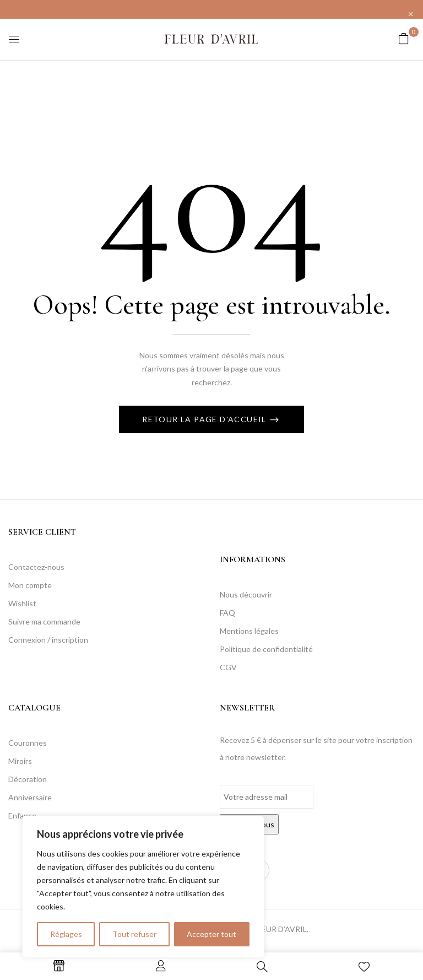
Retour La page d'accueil (205, 419)
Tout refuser (134, 934)
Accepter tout (211, 934)
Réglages (66, 934)
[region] (143, 887)
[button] (404, 38)
